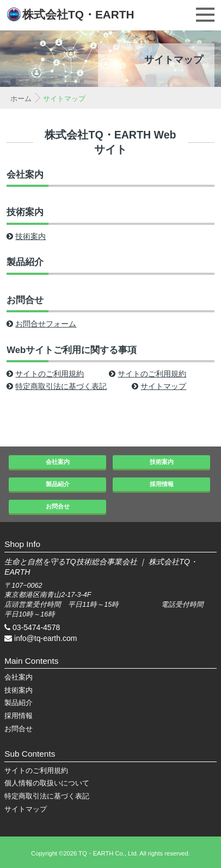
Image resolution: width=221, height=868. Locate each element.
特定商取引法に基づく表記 (57, 386)
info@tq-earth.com (45, 638)
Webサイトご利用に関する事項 (72, 350)
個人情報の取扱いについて (47, 783)
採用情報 (162, 484)
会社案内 (25, 175)
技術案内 (25, 212)
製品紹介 (25, 262)
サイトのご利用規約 (45, 374)
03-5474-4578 (36, 627)
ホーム (21, 99)
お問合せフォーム (41, 324)
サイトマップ (159, 386)
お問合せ (25, 300)
